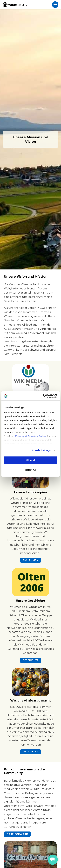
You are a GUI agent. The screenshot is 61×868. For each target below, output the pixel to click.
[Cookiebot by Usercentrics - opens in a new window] (43, 396)
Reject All (31, 470)
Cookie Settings (41, 450)
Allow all (30, 460)
